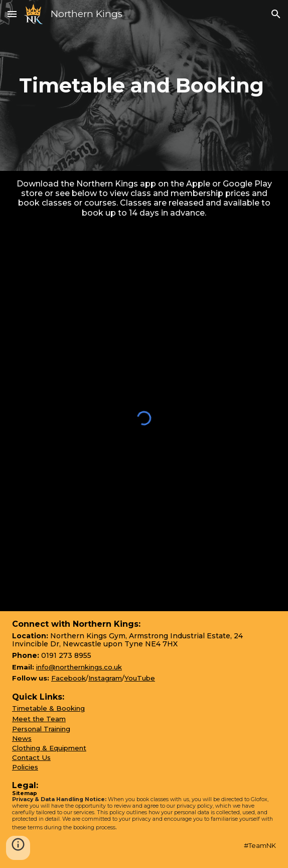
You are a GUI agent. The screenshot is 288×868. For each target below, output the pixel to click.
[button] (12, 14)
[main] (144, 85)
